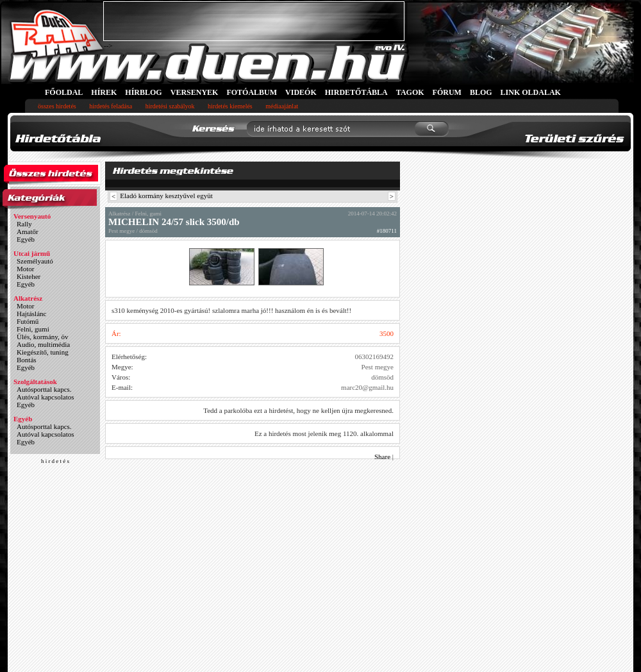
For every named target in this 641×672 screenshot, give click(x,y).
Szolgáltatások (35, 382)
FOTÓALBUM (252, 92)
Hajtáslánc (31, 314)
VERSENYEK (195, 92)
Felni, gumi (33, 329)
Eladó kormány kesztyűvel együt (166, 196)
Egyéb (26, 239)
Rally (24, 224)
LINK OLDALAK (531, 92)
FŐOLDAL (64, 92)
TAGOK (410, 92)
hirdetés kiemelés (230, 106)
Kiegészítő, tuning (43, 352)
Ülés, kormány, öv (43, 337)
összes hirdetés (57, 106)
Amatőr (28, 231)
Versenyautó (32, 216)
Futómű (28, 321)
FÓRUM (447, 92)
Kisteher (29, 276)
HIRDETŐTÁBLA (356, 92)
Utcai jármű (32, 253)
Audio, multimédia (43, 344)
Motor (26, 269)
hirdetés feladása (111, 106)
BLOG (481, 92)
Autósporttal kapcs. (44, 389)
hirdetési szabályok (170, 106)
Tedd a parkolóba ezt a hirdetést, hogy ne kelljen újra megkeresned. (298, 410)
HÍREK (104, 92)
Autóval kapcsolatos (46, 397)
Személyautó (35, 261)
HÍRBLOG (143, 92)
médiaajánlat (282, 106)
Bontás (27, 360)
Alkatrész (28, 298)
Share (382, 457)
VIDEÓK (301, 92)
